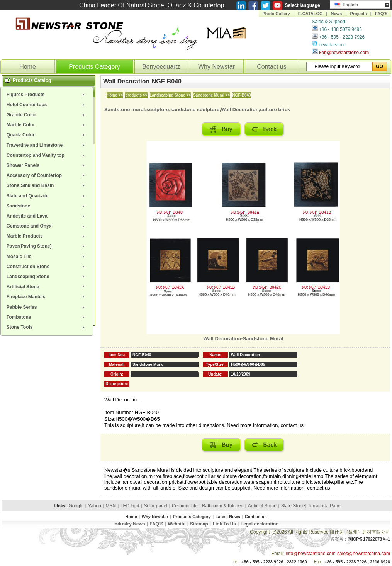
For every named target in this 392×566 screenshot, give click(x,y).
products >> (136, 95)
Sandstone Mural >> (211, 95)
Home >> (115, 95)
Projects (358, 14)
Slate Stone (293, 506)
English (346, 4)
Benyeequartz (161, 67)
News (337, 14)
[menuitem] (47, 95)
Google (76, 506)
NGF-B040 (241, 95)
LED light (130, 506)
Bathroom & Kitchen (223, 506)
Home (28, 67)
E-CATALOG (311, 14)
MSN (111, 506)
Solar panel (155, 506)
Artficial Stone (262, 506)
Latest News (228, 517)
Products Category (94, 67)
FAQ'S (381, 14)
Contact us (272, 67)
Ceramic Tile (185, 506)
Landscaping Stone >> (171, 95)
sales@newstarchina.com (364, 554)
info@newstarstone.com (311, 554)
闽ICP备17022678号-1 (369, 539)
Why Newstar (216, 67)
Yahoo (95, 506)
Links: (61, 506)
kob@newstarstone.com (344, 53)
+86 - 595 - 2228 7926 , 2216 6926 (357, 562)
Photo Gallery (276, 14)
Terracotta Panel (325, 506)
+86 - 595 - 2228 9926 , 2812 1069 (274, 562)
